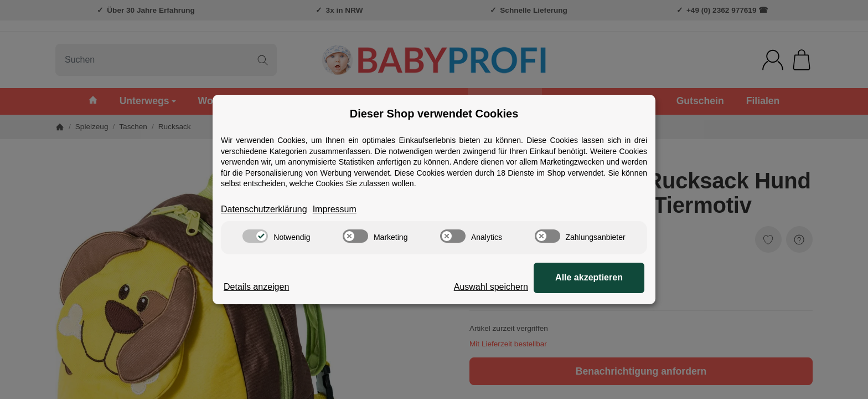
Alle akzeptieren (589, 277)
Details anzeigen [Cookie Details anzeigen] (256, 287)
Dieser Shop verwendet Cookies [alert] (434, 114)
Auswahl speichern (491, 287)
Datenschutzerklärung (264, 209)
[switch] (255, 236)
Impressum (335, 209)
